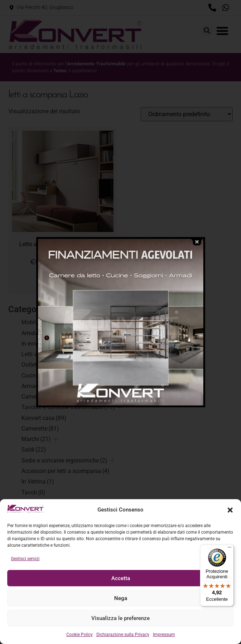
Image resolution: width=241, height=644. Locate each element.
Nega (121, 598)
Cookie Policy (80, 635)
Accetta (121, 578)
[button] (230, 510)
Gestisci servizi (25, 559)
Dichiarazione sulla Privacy (123, 635)
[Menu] (229, 549)
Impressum (164, 635)
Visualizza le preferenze (121, 618)
